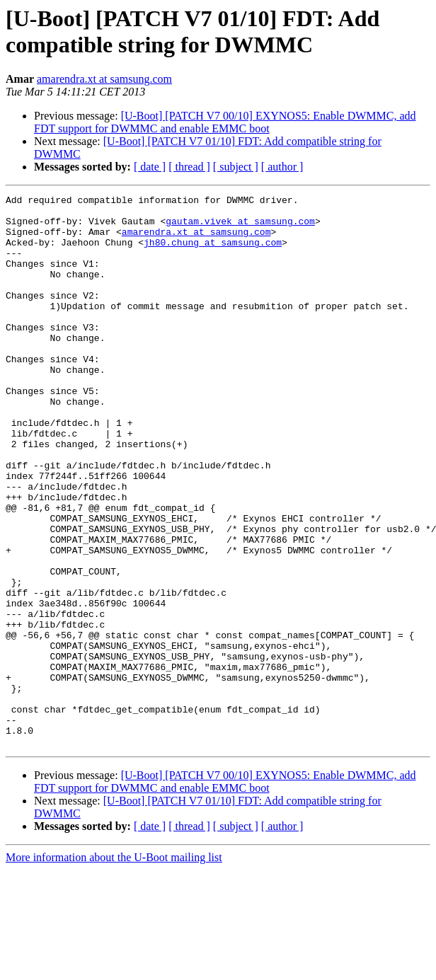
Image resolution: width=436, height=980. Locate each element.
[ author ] (282, 167)
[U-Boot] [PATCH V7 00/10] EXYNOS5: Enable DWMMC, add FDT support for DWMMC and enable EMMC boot (225, 122)
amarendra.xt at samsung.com (104, 79)
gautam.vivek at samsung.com (240, 227)
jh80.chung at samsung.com (213, 253)
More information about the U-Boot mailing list (114, 968)
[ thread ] (189, 167)
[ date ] (150, 167)
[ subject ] (236, 167)
